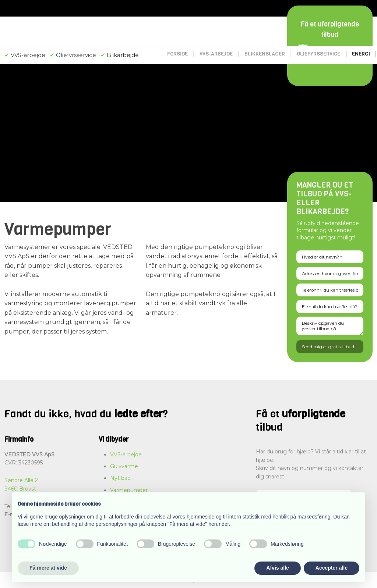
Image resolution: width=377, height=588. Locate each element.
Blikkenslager (265, 54)
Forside (177, 54)
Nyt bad (120, 478)
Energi (361, 54)
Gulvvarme (124, 466)
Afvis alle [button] (277, 568)
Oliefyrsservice (318, 54)
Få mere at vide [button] (48, 568)
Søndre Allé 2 (21, 480)
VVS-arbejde (216, 54)
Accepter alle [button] (332, 568)
